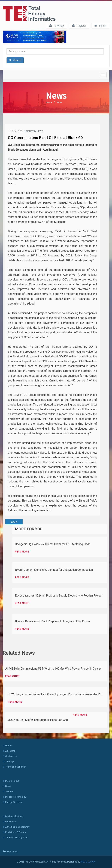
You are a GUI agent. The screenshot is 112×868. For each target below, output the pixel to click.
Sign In (100, 25)
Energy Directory (14, 802)
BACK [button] (14, 522)
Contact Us (11, 756)
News (59, 102)
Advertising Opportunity (17, 827)
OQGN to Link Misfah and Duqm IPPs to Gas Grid (38, 720)
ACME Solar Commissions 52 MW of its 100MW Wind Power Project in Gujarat (53, 669)
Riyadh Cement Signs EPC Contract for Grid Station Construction (54, 570)
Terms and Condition (16, 767)
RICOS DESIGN (88, 862)
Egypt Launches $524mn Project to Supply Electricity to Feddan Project (59, 596)
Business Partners (14, 816)
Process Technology (16, 797)
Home (49, 102)
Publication (11, 822)
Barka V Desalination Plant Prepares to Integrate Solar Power (53, 621)
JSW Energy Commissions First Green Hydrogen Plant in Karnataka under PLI (55, 694)
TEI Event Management (17, 837)
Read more (22, 552)
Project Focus (12, 781)
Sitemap (56, 25)
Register (79, 25)
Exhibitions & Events (16, 832)
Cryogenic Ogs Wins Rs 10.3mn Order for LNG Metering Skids (53, 544)
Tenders (9, 792)
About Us (10, 751)
